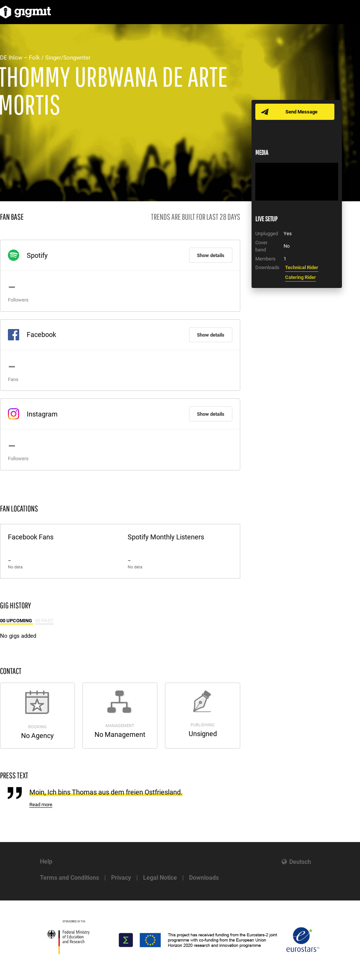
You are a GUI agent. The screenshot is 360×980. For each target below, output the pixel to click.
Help (46, 861)
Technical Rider (302, 267)
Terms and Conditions (69, 878)
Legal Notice (160, 878)
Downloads (204, 878)
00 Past (44, 621)
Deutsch (300, 862)
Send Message (301, 112)
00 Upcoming (17, 621)
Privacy (121, 878)
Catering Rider (301, 277)
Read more (41, 805)
